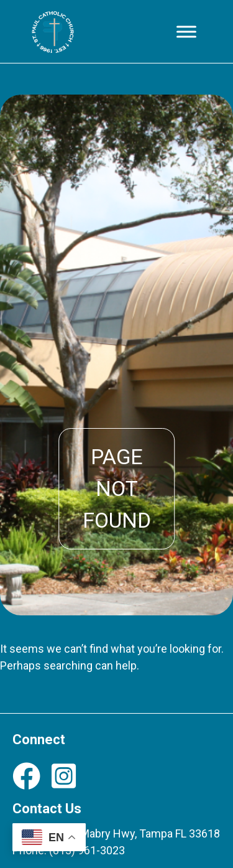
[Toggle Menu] (186, 31)
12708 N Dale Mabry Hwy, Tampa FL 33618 (116, 833)
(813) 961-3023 (87, 850)
